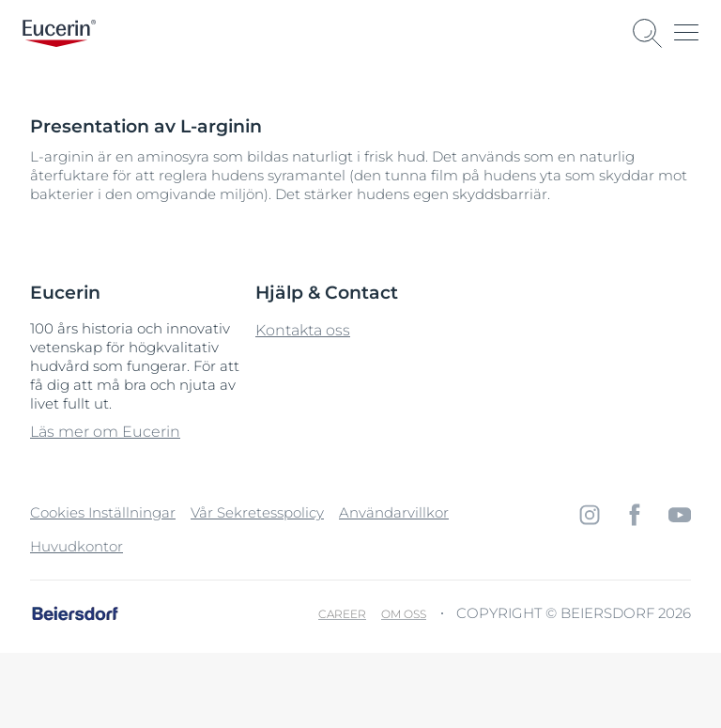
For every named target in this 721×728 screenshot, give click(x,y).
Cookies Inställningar (103, 512)
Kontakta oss (303, 330)
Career (342, 614)
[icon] (590, 515)
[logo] (59, 33)
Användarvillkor (394, 512)
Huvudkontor (77, 546)
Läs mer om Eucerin (105, 432)
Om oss (404, 614)
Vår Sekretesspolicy (257, 512)
